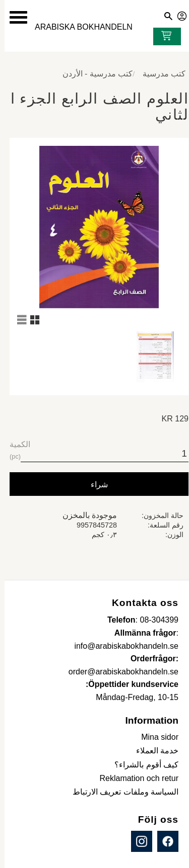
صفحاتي (178, 15)
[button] (14, 17)
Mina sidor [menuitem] (155, 737)
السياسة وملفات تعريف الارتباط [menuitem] (121, 792)
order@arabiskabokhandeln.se (119, 672)
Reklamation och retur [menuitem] (134, 778)
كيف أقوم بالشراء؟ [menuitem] (142, 765)
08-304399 (154, 620)
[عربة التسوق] (160, 37)
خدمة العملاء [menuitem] (153, 751)
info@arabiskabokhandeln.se (122, 646)
